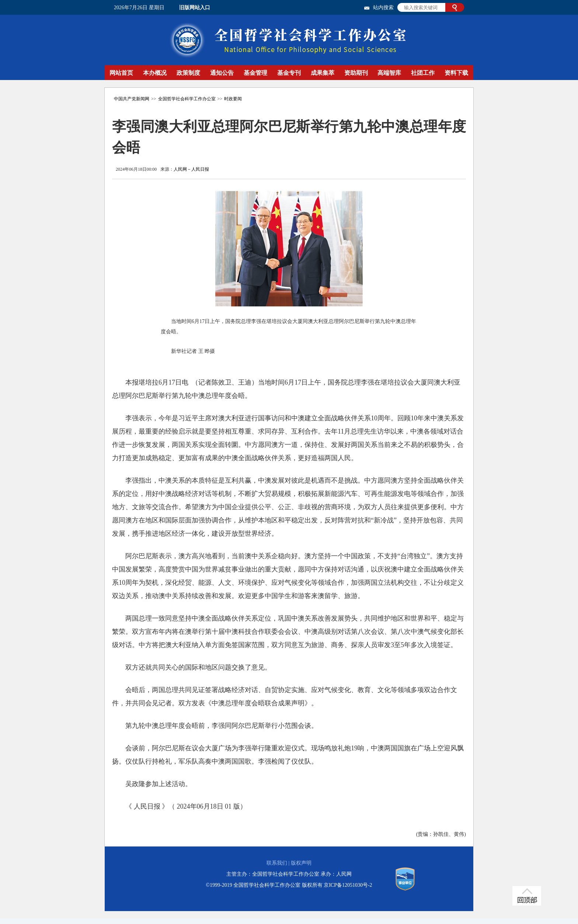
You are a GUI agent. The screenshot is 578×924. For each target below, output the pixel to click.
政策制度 (188, 73)
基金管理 (255, 73)
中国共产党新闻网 (132, 99)
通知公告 (222, 73)
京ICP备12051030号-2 (348, 885)
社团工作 (423, 73)
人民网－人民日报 (191, 169)
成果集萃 (323, 73)
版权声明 (301, 863)
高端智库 (389, 73)
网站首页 (121, 73)
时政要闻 (233, 99)
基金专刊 (289, 73)
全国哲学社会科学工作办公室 (187, 99)
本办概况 (155, 73)
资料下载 (456, 73)
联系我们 (277, 863)
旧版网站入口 (195, 8)
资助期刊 (356, 73)
